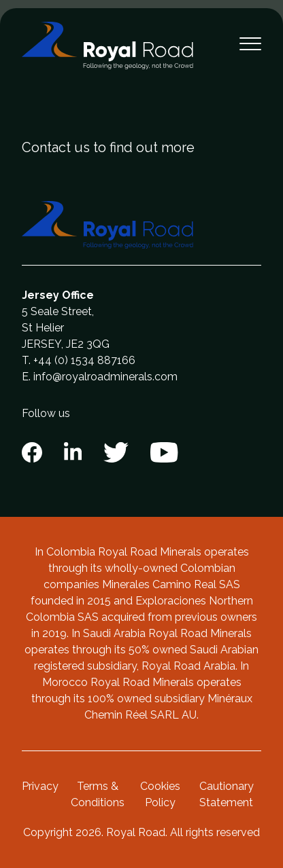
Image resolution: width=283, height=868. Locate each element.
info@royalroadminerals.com (105, 377)
